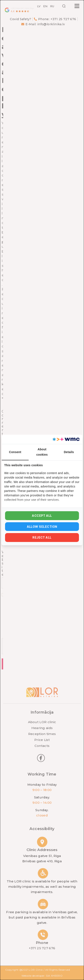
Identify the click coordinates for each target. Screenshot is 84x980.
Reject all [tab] (42, 537)
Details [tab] (69, 452)
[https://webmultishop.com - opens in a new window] (66, 439)
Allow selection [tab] (42, 527)
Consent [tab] (15, 452)
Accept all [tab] (42, 516)
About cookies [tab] (42, 452)
